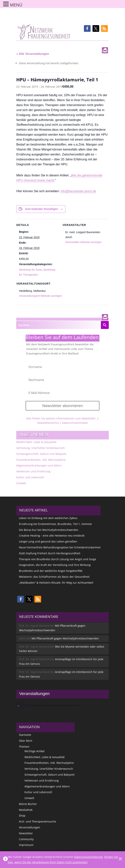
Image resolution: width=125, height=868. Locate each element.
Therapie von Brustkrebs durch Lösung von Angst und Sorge (58, 559)
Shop (22, 816)
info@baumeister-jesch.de (78, 191)
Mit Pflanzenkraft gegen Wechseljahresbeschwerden (65, 638)
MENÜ (16, 5)
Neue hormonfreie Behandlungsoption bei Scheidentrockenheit (60, 547)
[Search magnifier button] (105, 325)
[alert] (62, 705)
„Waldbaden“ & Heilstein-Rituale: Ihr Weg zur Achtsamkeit (56, 583)
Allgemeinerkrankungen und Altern (39, 465)
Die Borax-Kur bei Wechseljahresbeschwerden (49, 530)
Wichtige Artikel (34, 751)
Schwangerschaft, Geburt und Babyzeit (41, 454)
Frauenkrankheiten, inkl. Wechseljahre (41, 460)
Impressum (26, 845)
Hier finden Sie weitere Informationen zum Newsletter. (61, 418)
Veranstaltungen (30, 827)
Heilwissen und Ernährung (33, 471)
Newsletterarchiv (48, 423)
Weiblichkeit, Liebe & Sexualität (36, 442)
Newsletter (26, 833)
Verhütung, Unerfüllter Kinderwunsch (41, 448)
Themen (24, 747)
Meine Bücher (28, 804)
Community (26, 839)
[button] (87, 28)
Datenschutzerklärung (88, 857)
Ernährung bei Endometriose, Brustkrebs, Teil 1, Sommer (56, 524)
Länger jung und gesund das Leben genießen (48, 541)
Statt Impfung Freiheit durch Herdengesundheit (50, 553)
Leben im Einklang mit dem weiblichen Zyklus (48, 518)
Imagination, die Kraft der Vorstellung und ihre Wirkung (55, 565)
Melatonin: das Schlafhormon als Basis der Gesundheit (54, 577)
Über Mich (26, 741)
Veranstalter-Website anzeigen (83, 242)
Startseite (25, 735)
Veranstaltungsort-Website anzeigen (40, 296)
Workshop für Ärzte (30, 270)
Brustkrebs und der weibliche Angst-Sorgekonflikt (51, 571)
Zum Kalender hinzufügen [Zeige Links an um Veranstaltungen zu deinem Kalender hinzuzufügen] (41, 209)
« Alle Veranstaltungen (33, 54)
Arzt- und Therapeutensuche (37, 821)
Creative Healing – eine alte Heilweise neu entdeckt (52, 536)
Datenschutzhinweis (75, 423)
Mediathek (26, 810)
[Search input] (59, 325)
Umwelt (21, 483)
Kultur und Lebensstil (30, 477)
